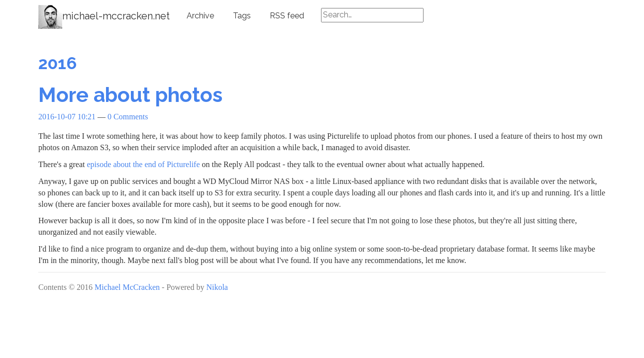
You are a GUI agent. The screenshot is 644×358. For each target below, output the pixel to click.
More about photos (130, 95)
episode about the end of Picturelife (144, 164)
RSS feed (287, 16)
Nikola (217, 287)
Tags (242, 16)
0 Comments (128, 117)
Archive (200, 16)
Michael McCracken (127, 287)
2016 (57, 63)
